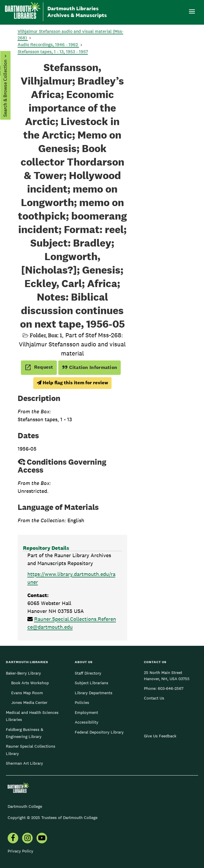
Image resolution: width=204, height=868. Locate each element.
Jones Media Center (29, 702)
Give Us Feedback (160, 736)
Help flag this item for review (72, 383)
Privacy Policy (20, 851)
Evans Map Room (27, 693)
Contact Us (154, 698)
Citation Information (90, 367)
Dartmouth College (25, 806)
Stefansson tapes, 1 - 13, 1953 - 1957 (53, 52)
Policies (82, 702)
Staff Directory (88, 673)
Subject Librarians (92, 683)
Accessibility (87, 722)
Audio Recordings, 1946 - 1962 (48, 44)
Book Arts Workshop (30, 683)
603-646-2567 (171, 688)
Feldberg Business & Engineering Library (25, 733)
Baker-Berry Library (23, 673)
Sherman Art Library (24, 763)
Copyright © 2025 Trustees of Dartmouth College (53, 818)
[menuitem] (13, 839)
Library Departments (94, 693)
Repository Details (46, 548)
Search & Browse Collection (5, 88)
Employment (86, 712)
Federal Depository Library (99, 732)
